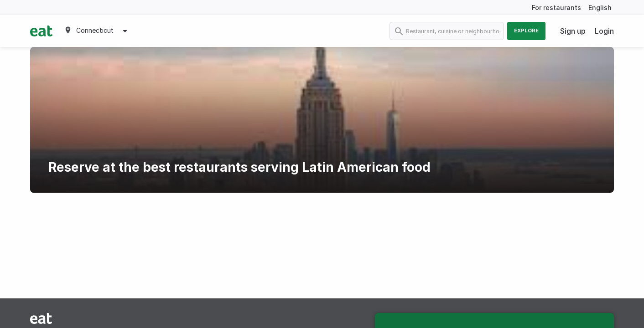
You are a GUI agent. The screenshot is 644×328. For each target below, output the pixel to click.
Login (604, 31)
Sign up (573, 31)
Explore (526, 31)
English (600, 8)
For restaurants (556, 8)
